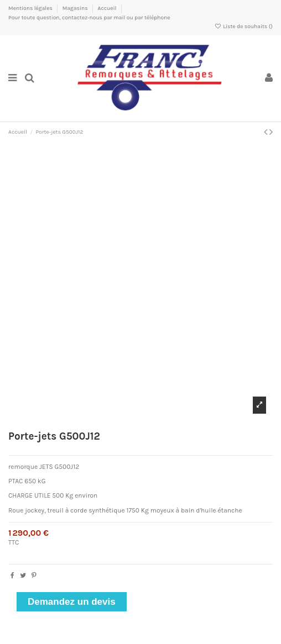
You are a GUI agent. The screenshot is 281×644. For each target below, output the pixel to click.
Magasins (76, 8)
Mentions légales (31, 8)
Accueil (107, 8)
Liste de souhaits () (244, 27)
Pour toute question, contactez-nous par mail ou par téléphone (89, 18)
